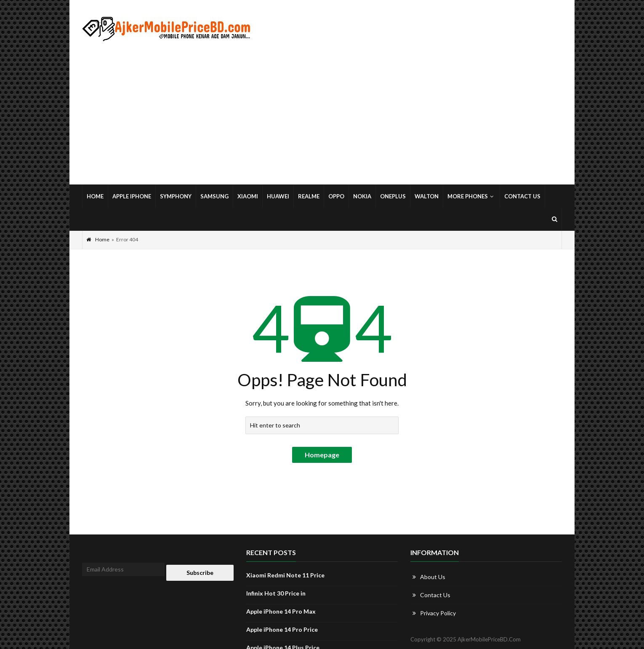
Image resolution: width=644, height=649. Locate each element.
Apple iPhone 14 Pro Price (282, 629)
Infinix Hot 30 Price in (276, 593)
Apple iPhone (132, 196)
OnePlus (393, 196)
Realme (309, 196)
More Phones (471, 196)
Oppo (336, 196)
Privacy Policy (438, 613)
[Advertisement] (322, 113)
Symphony (176, 196)
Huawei (278, 196)
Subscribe (200, 573)
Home (95, 196)
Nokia (362, 196)
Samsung (214, 196)
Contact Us (522, 196)
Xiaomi (248, 196)
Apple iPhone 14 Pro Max (281, 611)
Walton (427, 196)
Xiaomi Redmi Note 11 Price (285, 575)
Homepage (322, 455)
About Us (433, 577)
